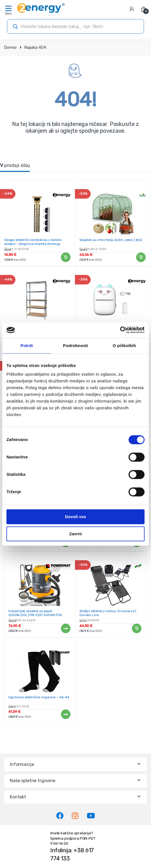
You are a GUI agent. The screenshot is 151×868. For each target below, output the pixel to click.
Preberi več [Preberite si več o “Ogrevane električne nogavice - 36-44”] (65, 714)
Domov (11, 48)
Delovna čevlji (19, 706)
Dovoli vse (75, 517)
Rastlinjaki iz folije (93, 249)
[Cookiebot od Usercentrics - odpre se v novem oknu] (120, 330)
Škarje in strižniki (17, 249)
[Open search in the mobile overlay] (75, 26)
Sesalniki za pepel (22, 620)
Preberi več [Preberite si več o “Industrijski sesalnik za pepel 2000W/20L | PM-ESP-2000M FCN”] (65, 628)
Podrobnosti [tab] (75, 345)
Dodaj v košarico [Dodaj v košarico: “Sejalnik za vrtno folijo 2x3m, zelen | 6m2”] (141, 257)
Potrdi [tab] (27, 345)
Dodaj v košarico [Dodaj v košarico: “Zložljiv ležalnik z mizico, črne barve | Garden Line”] (136, 628)
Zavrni (75, 534)
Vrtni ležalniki (89, 620)
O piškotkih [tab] (124, 345)
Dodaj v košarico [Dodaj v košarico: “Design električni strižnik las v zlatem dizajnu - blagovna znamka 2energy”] (65, 257)
